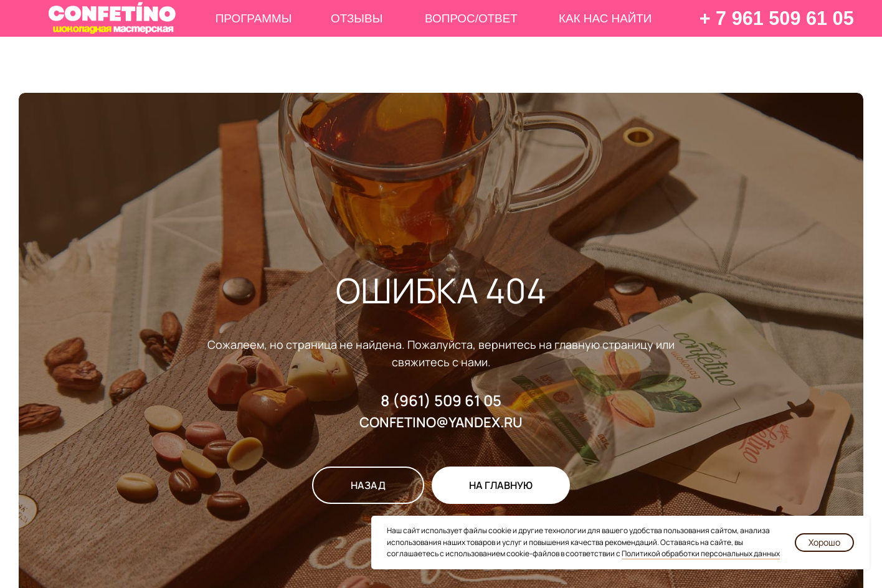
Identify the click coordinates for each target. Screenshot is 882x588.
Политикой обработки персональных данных (701, 553)
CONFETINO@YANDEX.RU (441, 422)
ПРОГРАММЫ (254, 18)
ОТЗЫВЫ (357, 18)
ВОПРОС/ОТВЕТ (471, 18)
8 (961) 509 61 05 (441, 400)
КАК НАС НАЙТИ (605, 18)
